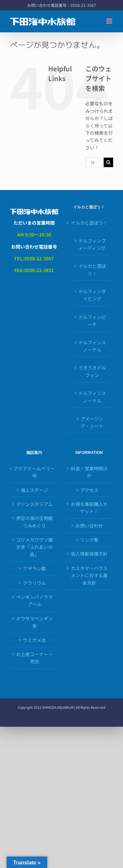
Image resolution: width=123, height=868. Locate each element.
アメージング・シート (92, 422)
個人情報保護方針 (89, 554)
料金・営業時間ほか (89, 472)
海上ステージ (34, 490)
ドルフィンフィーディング (92, 244)
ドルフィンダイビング (92, 295)
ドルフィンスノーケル (92, 346)
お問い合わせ (89, 526)
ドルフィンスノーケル (92, 397)
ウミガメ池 (34, 640)
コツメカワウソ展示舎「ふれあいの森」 (34, 547)
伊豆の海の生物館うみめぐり (34, 522)
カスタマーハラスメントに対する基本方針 (89, 575)
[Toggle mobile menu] (110, 21)
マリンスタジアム (34, 504)
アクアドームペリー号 (34, 472)
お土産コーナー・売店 (34, 658)
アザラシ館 (34, 568)
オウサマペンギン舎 (34, 622)
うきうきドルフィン (92, 371)
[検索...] (94, 162)
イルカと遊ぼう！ (89, 223)
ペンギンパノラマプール (34, 600)
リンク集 (89, 540)
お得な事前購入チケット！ (89, 508)
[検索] (108, 162)
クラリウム (34, 583)
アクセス (89, 490)
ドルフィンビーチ (92, 321)
